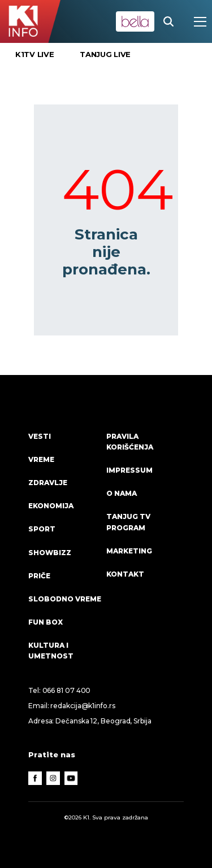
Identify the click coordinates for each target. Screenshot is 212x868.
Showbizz (50, 553)
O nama (122, 493)
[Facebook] (35, 778)
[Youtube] (71, 778)
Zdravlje (48, 483)
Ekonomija (51, 506)
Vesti (40, 436)
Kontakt (125, 574)
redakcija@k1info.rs (83, 706)
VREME (41, 459)
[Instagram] (53, 778)
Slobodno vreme (65, 599)
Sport (42, 529)
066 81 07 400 (67, 690)
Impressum (129, 470)
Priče (39, 576)
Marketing (129, 551)
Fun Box (46, 622)
